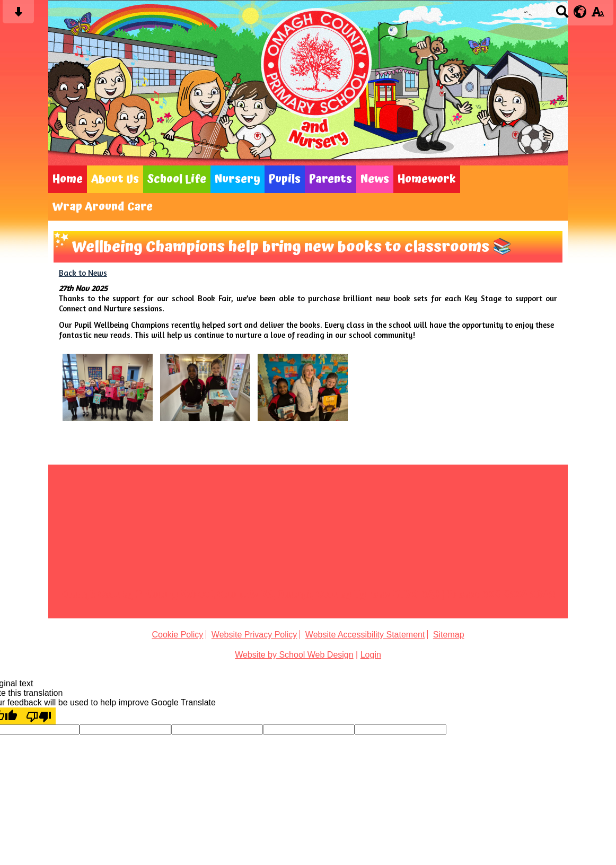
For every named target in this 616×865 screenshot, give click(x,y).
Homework (427, 179)
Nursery (237, 179)
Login (371, 655)
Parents (331, 179)
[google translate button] (580, 12)
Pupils (285, 179)
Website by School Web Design (294, 655)
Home (68, 179)
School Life (177, 179)
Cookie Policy (177, 635)
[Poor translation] (39, 716)
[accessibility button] (598, 15)
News (375, 179)
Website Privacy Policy (254, 635)
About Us (115, 179)
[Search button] (562, 15)
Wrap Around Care (103, 207)
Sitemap (449, 635)
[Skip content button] (18, 15)
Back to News (83, 273)
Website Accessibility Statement (365, 635)
